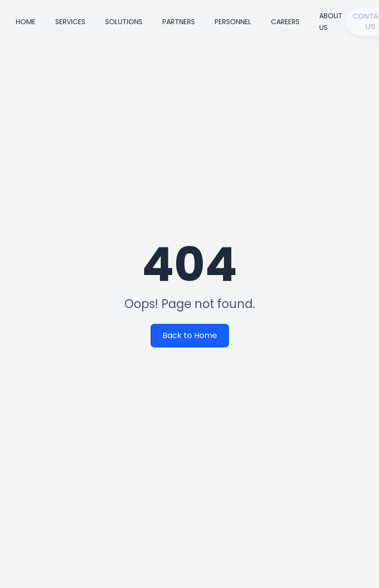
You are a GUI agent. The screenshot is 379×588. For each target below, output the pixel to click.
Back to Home (191, 335)
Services (70, 22)
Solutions (124, 22)
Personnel (233, 22)
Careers (285, 22)
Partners (179, 22)
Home (26, 22)
